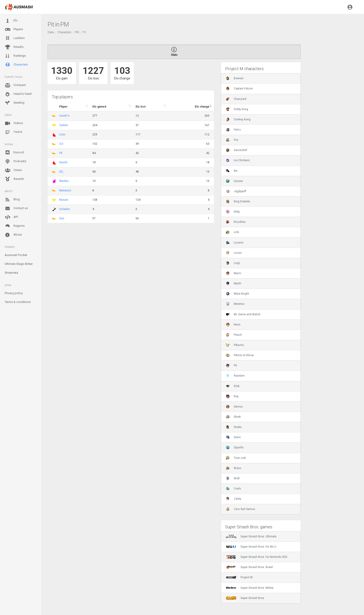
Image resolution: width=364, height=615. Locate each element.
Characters (16, 65)
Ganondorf (237, 150)
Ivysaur (234, 181)
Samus (234, 407)
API (11, 217)
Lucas (234, 253)
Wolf (233, 478)
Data (51, 32)
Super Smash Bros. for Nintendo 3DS (257, 557)
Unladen (65, 209)
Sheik (233, 417)
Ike (232, 171)
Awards (14, 179)
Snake (234, 427)
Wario (234, 468)
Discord (14, 153)
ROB (233, 386)
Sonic (233, 437)
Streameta (11, 273)
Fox (232, 140)
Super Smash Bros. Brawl (249, 567)
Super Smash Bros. (245, 598)
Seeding (15, 103)
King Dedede (238, 201)
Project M (239, 577)
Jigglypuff (236, 191)
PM (77, 32)
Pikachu (235, 345)
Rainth (63, 162)
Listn (62, 135)
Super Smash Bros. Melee (250, 588)
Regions (15, 226)
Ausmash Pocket (16, 255)
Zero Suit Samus (240, 509)
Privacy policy (14, 293)
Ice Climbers (238, 160)
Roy (232, 396)
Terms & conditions (18, 302)
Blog (12, 200)
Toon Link (236, 458)
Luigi (233, 263)
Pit (231, 365)
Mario (233, 273)
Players (14, 30)
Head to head (18, 94)
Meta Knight (237, 294)
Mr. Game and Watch (243, 314)
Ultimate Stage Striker (19, 264)
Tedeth (64, 125)
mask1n (64, 116)
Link (232, 232)
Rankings (15, 56)
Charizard (236, 99)
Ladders (15, 38)
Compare (15, 85)
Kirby (233, 212)
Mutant (64, 200)
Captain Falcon (239, 89)
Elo (11, 21)
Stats (174, 52)
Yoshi (233, 489)
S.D (61, 144)
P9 (61, 153)
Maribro (64, 181)
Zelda (234, 499)
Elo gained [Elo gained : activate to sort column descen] (99, 107)
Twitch (13, 132)
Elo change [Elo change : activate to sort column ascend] (202, 107)
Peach (234, 335)
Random (235, 376)
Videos (14, 123)
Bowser (235, 78)
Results (14, 47)
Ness (233, 325)
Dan (62, 218)
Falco (233, 130)
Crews (13, 170)
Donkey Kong (238, 119)
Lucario (235, 243)
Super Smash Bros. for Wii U (251, 547)
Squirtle (235, 447)
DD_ (62, 172)
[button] (350, 7)
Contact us (16, 208)
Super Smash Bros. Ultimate (251, 536)
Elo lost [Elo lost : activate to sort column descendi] (141, 107)
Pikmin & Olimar (240, 355)
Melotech (65, 191)
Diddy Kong (237, 109)
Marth (234, 283)
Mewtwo (235, 304)
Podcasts (15, 161)
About (13, 235)
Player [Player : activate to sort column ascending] (63, 107)
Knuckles (236, 222)
